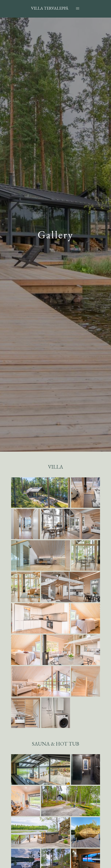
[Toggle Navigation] (78, 9)
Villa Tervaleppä (49, 9)
